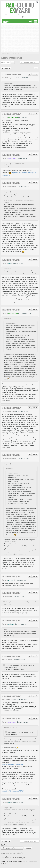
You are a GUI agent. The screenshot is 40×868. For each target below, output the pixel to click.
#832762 (5, 186)
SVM (10, 263)
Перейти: (4, 845)
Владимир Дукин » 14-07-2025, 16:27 (14, 164)
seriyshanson (12, 78)
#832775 (5, 313)
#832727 (5, 158)
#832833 (5, 624)
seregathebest (12, 158)
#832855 (5, 802)
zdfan (10, 596)
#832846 (5, 700)
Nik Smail (11, 700)
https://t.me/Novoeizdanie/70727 (13, 791)
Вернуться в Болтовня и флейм (12, 853)
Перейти (28, 848)
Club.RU (20, 5)
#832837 (5, 660)
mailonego (11, 624)
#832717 (5, 78)
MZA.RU (20, 10)
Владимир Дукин (13, 118)
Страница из (30, 62)
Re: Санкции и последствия (11, 74)
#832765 (5, 263)
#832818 (5, 580)
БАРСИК (11, 580)
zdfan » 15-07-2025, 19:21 (11, 728)
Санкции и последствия (11, 58)
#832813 (5, 411)
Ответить (6, 69)
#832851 (5, 722)
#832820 (5, 596)
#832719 (5, 118)
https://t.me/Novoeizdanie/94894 (13, 764)
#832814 (5, 458)
